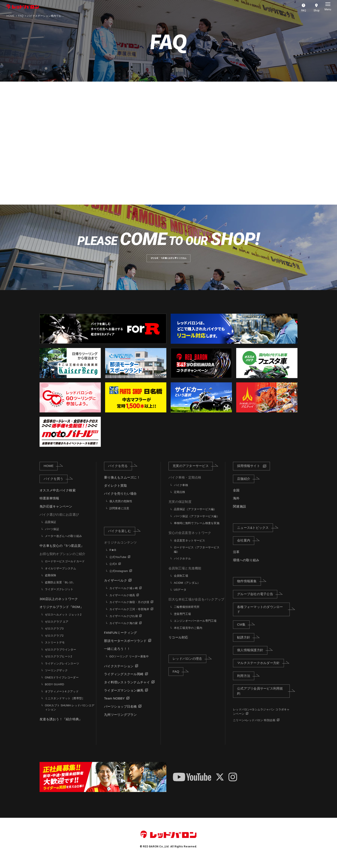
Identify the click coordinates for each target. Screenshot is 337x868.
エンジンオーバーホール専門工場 (195, 627)
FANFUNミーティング (120, 639)
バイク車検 (181, 492)
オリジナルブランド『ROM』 (61, 613)
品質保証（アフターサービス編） (195, 516)
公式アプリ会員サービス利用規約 (263, 698)
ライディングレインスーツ (62, 670)
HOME (10, 16)
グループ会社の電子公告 (257, 600)
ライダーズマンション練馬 (124, 697)
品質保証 (51, 529)
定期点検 (180, 499)
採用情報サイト (249, 472)
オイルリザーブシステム (61, 575)
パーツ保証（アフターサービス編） (197, 523)
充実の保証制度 (180, 508)
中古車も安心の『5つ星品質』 (62, 552)
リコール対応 (178, 644)
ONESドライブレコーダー (62, 684)
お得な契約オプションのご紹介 (63, 560)
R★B (113, 557)
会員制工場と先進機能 (185, 575)
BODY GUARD (55, 691)
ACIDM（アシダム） (187, 589)
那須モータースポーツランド (125, 647)
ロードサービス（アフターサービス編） (197, 556)
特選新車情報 (49, 505)
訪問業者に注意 (119, 515)
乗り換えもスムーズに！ (122, 484)
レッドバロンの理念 (189, 665)
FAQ (21, 16)
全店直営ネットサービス (190, 547)
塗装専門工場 (182, 621)
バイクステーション (119, 673)
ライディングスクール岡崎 (124, 681)
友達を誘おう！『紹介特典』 (61, 726)
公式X (113, 571)
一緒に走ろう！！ (117, 655)
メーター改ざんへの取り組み (63, 543)
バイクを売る (120, 472)
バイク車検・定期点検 (185, 484)
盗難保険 (51, 582)
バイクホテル (182, 565)
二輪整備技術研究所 (187, 613)
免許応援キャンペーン (56, 513)
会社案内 (246, 547)
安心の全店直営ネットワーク (190, 539)
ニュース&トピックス (255, 534)
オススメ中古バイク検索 (58, 497)
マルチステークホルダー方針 (260, 669)
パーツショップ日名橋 (120, 713)
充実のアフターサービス (193, 472)
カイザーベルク (116, 587)
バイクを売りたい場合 (120, 500)
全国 (236, 497)
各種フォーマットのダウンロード (263, 616)
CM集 (243, 631)
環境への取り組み (246, 566)
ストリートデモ (55, 649)
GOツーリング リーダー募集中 (129, 663)
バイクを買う (56, 485)
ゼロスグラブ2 (54, 642)
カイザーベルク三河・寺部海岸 (129, 616)
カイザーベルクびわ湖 (124, 623)
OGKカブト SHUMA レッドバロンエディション (70, 714)
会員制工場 (181, 582)
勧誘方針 (246, 644)
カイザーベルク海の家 (124, 630)
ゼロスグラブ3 (54, 635)
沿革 (236, 559)
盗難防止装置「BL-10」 (60, 589)
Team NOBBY (114, 705)
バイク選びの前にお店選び (59, 521)
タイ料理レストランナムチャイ (127, 689)
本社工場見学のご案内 (188, 635)
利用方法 (246, 682)
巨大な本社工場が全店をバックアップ (196, 606)
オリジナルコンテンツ (120, 549)
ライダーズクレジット (59, 596)
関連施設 (240, 513)
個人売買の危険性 (121, 508)
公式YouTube (118, 564)
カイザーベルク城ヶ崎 (124, 595)
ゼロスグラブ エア (57, 628)
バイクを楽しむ (122, 537)
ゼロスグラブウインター (61, 656)
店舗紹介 (246, 485)
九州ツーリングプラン (120, 721)
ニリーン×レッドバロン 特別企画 (254, 727)
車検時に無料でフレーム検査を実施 (197, 530)
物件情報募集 (249, 588)
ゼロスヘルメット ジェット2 (63, 621)
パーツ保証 (52, 536)
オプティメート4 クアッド (62, 698)
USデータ (180, 596)
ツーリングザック (56, 677)
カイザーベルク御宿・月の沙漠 (129, 609)
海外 (236, 505)
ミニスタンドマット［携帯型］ (65, 705)
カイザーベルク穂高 (122, 602)
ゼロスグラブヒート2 (59, 663)
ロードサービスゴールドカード (65, 568)
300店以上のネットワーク (59, 605)
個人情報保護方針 (252, 657)
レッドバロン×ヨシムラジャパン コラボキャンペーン (261, 718)
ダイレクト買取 (116, 492)
